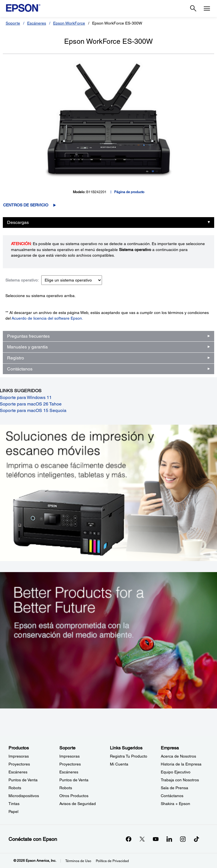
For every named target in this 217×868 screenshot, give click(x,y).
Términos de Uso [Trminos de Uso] (78, 861)
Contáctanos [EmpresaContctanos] (172, 796)
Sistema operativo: (22, 280)
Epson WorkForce (69, 23)
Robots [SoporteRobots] (66, 788)
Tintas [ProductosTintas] (14, 804)
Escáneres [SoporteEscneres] (69, 772)
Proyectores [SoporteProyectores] (70, 764)
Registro (16, 358)
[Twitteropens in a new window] (142, 839)
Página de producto (129, 192)
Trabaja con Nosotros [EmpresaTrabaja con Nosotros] (180, 780)
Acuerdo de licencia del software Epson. (47, 318)
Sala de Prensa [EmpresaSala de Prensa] (174, 788)
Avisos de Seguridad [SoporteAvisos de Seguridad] (78, 804)
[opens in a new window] (196, 839)
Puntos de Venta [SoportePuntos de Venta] (74, 780)
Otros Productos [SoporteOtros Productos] (74, 796)
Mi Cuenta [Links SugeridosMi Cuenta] (119, 764)
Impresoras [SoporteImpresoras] (70, 756)
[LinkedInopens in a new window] (169, 839)
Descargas (18, 222)
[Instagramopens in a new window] (183, 839)
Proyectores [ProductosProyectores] (19, 764)
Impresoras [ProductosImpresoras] (19, 756)
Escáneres (37, 23)
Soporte (13, 23)
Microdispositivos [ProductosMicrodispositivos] (24, 796)
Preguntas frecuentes (28, 336)
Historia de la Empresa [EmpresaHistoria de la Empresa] (181, 764)
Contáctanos (20, 369)
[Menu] (207, 8)
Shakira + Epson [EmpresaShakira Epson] (175, 804)
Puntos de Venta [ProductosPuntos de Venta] (23, 780)
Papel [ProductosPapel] (13, 812)
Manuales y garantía (27, 347)
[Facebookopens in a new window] (129, 839)
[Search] (193, 8)
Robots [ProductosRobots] (15, 788)
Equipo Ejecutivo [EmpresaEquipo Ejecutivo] (176, 772)
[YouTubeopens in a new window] (156, 839)
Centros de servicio (26, 205)
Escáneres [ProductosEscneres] (18, 772)
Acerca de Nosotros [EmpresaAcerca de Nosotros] (178, 756)
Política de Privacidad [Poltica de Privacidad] (112, 861)
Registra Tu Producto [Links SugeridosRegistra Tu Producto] (129, 756)
